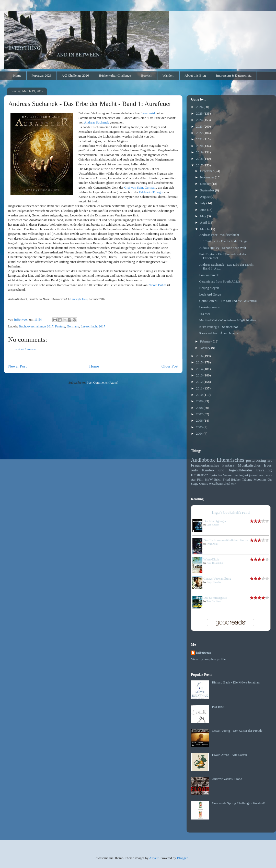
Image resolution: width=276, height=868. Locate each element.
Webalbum (215, 484)
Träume (247, 479)
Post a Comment (26, 349)
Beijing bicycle (209, 288)
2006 (200, 420)
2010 (200, 395)
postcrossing (256, 460)
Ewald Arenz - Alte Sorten (229, 755)
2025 (200, 113)
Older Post (170, 366)
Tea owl (204, 314)
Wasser (228, 475)
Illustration (200, 475)
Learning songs (209, 307)
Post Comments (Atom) (102, 382)
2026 (200, 107)
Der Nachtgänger (215, 521)
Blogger (182, 858)
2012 (200, 382)
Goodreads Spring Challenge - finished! (238, 803)
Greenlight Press (79, 299)
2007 (200, 414)
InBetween (204, 652)
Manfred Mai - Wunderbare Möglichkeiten (227, 320)
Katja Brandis (214, 582)
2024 (200, 120)
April (204, 222)
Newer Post (17, 366)
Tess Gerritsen (214, 601)
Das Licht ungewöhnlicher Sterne (226, 540)
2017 (200, 165)
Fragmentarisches (205, 465)
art (270, 460)
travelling (264, 470)
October (206, 184)
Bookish (147, 75)
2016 (200, 356)
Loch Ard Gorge (210, 294)
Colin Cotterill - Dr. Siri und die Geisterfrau (228, 301)
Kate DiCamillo (215, 563)
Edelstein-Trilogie (151, 192)
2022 (200, 133)
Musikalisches (249, 465)
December (207, 171)
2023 (200, 126)
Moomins (260, 479)
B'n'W (209, 479)
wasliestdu (149, 113)
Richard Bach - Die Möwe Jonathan (236, 682)
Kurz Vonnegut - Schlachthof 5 (220, 327)
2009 (200, 401)
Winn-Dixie (211, 559)
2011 (200, 388)
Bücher (236, 479)
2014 (200, 369)
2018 (200, 159)
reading (239, 475)
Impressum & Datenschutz (234, 75)
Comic (204, 484)
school (226, 484)
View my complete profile (208, 659)
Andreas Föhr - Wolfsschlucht (219, 235)
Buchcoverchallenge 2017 (36, 326)
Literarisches (230, 460)
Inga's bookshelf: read (231, 512)
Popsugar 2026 (41, 75)
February (206, 341)
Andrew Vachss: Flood (227, 779)
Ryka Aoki (212, 544)
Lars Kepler (213, 525)
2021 (200, 139)
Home (17, 75)
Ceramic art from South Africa (219, 281)
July (203, 203)
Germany (73, 326)
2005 (200, 427)
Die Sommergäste (215, 598)
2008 (200, 408)
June (204, 210)
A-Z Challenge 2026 (75, 75)
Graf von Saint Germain (140, 187)
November (208, 177)
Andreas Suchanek (96, 122)
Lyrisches (216, 475)
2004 (200, 433)
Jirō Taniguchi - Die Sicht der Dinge (223, 241)
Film (200, 479)
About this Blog (195, 75)
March (205, 229)
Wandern (169, 75)
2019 (200, 152)
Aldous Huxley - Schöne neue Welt (222, 248)
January (206, 348)
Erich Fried (222, 479)
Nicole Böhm (157, 285)
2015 (200, 362)
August (205, 197)
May (204, 216)
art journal (251, 475)
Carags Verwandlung (217, 578)
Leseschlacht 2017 (93, 326)
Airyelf (154, 858)
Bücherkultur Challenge (115, 75)
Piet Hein (218, 707)
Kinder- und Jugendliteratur (227, 470)
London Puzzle (209, 275)
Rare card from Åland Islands (219, 333)
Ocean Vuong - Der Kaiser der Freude (237, 731)
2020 (200, 146)
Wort (234, 484)
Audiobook (203, 460)
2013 (200, 375)
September (208, 190)
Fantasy (60, 326)
